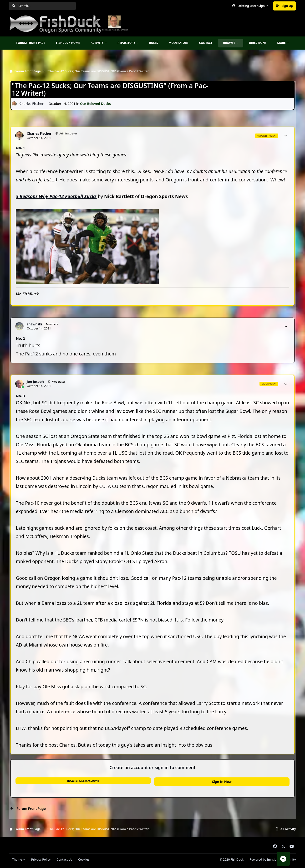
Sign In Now (222, 782)
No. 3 (20, 396)
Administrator (68, 133)
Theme (19, 860)
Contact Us (64, 860)
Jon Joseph (35, 382)
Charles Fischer (32, 104)
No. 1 (20, 148)
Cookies (84, 860)
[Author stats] (286, 136)
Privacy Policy (41, 860)
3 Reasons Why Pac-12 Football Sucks (56, 196)
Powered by (273, 860)
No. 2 (20, 338)
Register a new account (83, 781)
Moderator (58, 382)
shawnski (35, 324)
